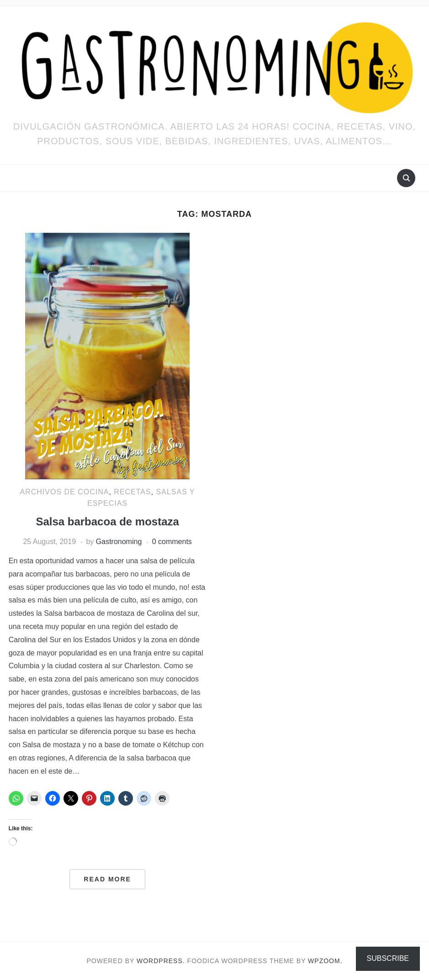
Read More (107, 879)
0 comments (172, 542)
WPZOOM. (325, 961)
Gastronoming (119, 542)
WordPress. (161, 961)
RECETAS (132, 492)
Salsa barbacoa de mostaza (107, 521)
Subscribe (388, 958)
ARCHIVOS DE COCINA (65, 492)
